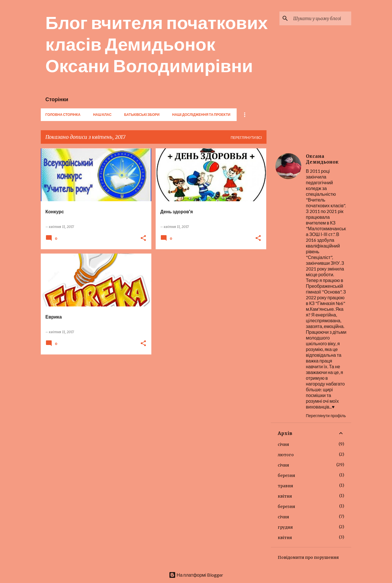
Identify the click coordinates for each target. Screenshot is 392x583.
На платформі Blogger (196, 575)
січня (283, 444)
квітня (285, 496)
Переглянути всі (246, 138)
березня (286, 475)
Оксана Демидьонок (322, 159)
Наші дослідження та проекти (201, 115)
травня (285, 486)
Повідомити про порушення (308, 557)
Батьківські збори (142, 115)
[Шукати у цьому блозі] (321, 18)
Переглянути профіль (326, 416)
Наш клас (102, 115)
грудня (285, 527)
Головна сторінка (63, 115)
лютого (286, 455)
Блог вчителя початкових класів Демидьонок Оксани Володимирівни (157, 44)
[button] (143, 238)
